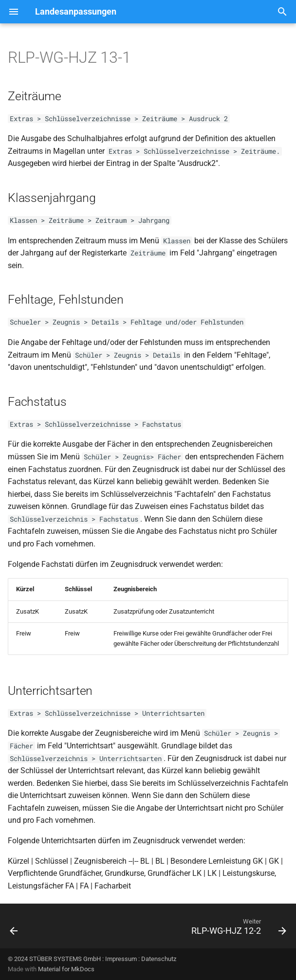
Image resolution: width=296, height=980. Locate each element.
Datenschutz (159, 959)
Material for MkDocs (66, 969)
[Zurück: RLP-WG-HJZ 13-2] (14, 929)
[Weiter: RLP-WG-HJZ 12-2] (237, 929)
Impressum (121, 959)
